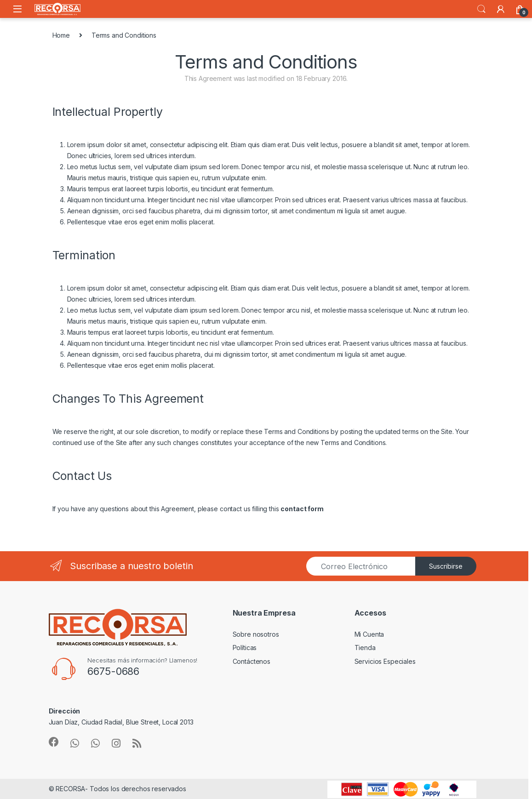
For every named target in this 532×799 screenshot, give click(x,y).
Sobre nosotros (256, 634)
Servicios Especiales (385, 661)
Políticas (245, 648)
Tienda (365, 648)
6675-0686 (113, 671)
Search (481, 9)
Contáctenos (252, 661)
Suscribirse (446, 566)
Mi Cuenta (369, 634)
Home (61, 35)
